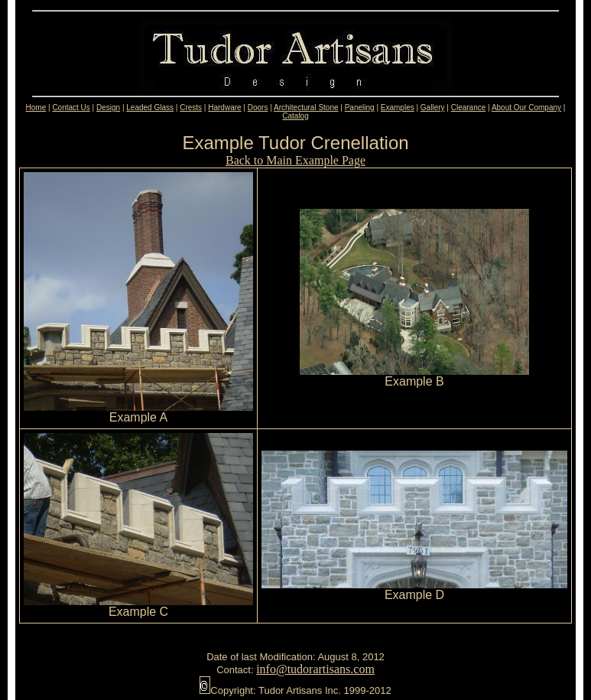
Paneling (360, 107)
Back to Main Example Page (295, 160)
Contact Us (71, 107)
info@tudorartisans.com (315, 669)
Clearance (469, 107)
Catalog (295, 116)
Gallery (433, 107)
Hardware (224, 107)
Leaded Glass (150, 107)
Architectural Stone (306, 107)
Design (108, 107)
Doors (258, 107)
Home (36, 107)
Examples (398, 107)
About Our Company (526, 107)
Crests (191, 107)
